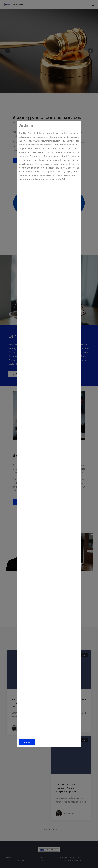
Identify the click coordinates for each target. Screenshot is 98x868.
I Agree (27, 742)
